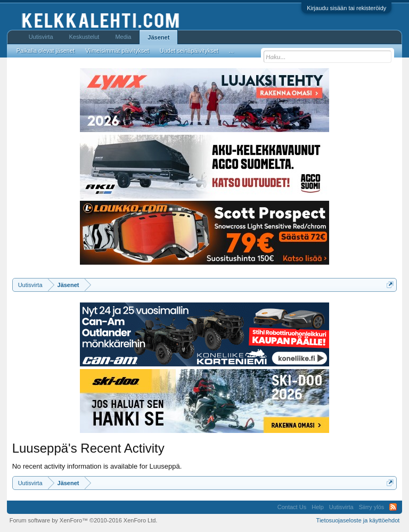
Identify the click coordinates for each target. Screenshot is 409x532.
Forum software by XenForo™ (84, 520)
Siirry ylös (372, 507)
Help (318, 507)
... (231, 51)
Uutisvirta (41, 37)
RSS (393, 507)
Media (123, 37)
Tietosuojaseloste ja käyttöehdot (358, 520)
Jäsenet (158, 37)
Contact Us (292, 507)
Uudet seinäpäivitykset (189, 51)
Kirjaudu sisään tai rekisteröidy (346, 8)
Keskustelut (84, 37)
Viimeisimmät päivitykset (117, 51)
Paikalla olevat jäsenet (46, 51)
